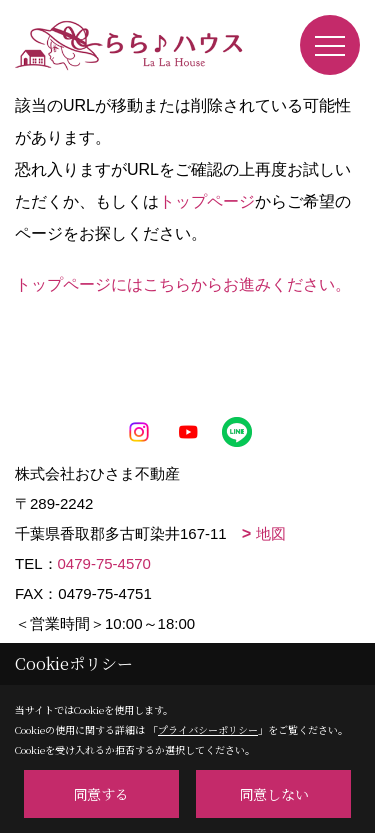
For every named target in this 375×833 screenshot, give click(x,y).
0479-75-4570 (104, 563)
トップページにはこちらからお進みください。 (183, 284)
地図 (271, 533)
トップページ (207, 201)
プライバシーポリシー (208, 729)
